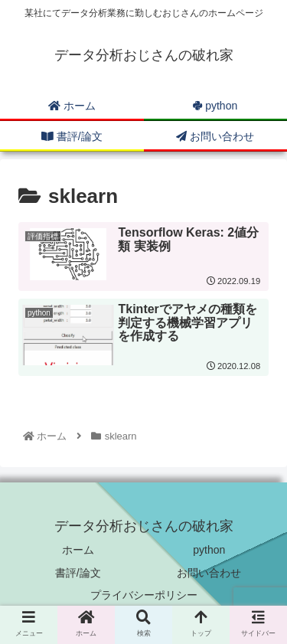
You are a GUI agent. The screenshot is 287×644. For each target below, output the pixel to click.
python (209, 550)
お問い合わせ (209, 573)
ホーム (78, 550)
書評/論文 (78, 573)
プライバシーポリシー (144, 595)
